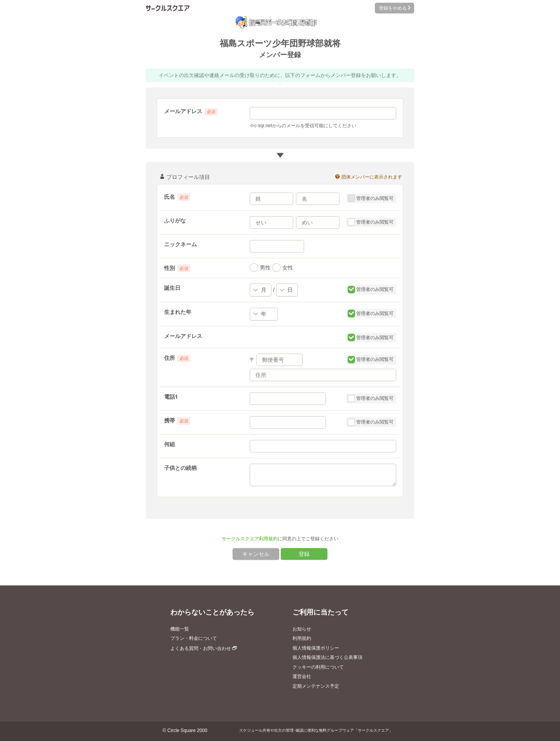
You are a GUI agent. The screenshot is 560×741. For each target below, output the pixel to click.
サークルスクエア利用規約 (250, 539)
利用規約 (302, 638)
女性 (283, 268)
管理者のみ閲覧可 (371, 198)
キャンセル (256, 554)
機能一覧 (180, 629)
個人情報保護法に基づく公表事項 (327, 657)
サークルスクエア (168, 8)
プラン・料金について (194, 638)
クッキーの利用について (318, 667)
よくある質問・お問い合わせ (204, 648)
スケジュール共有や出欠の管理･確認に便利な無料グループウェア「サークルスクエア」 (316, 730)
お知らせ (302, 629)
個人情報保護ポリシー (316, 648)
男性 (260, 268)
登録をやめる (395, 8)
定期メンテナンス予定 (316, 686)
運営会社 (302, 676)
